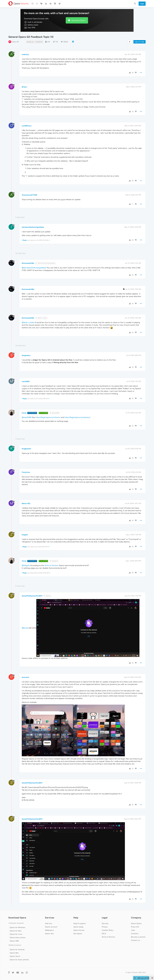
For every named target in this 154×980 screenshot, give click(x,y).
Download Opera (78, 20)
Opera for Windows (17, 927)
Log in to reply (140, 42)
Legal (105, 918)
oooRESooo (27, 126)
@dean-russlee (41, 318)
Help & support (80, 923)
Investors (135, 934)
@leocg (47, 596)
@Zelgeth (54, 561)
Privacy (105, 927)
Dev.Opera (78, 934)
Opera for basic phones (19, 960)
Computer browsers (16, 923)
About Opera (136, 923)
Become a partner (138, 937)
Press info (135, 927)
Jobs (133, 930)
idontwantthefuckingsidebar (33, 227)
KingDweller (26, 449)
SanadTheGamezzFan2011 (32, 596)
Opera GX (15, 42)
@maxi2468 (55, 413)
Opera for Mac (16, 931)
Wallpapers (49, 930)
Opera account (51, 927)
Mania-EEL (26, 503)
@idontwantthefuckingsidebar (46, 263)
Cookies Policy (108, 930)
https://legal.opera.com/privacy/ (78, 417)
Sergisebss (26, 355)
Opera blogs (78, 927)
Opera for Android (17, 949)
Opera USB (14, 941)
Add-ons (48, 923)
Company (136, 918)
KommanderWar (28, 263)
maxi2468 (26, 381)
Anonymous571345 (29, 195)
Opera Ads (49, 934)
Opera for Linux (16, 934)
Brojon (24, 87)
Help (76, 918)
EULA (104, 934)
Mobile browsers (15, 945)
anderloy (25, 54)
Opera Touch (15, 956)
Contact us (135, 940)
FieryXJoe (26, 472)
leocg (24, 413)
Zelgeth (25, 535)
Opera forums (79, 930)
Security (105, 923)
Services (50, 918)
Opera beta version (18, 937)
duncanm (25, 677)
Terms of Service (51, 565)
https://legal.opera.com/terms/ (48, 417)
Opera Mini (14, 953)
